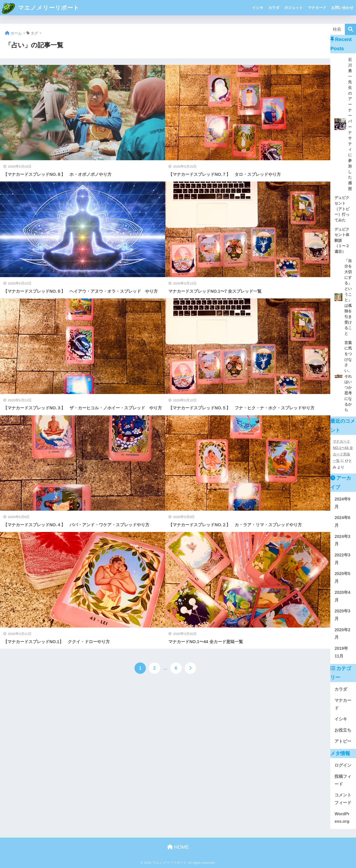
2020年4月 (342, 596)
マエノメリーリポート (40, 8)
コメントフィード (343, 799)
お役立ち (343, 730)
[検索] (350, 29)
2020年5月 (342, 578)
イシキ (258, 8)
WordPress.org (342, 818)
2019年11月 (341, 652)
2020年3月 (342, 615)
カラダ (274, 8)
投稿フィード (343, 780)
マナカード (317, 8)
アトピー (343, 741)
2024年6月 (342, 522)
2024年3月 (342, 540)
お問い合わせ (342, 8)
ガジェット (294, 8)
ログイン (343, 765)
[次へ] (190, 668)
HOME (178, 847)
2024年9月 (342, 503)
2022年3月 (342, 559)
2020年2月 (342, 634)
